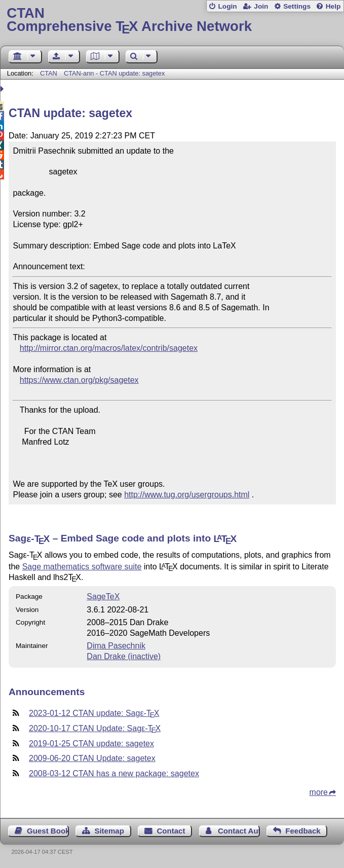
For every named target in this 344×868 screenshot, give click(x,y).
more (319, 792)
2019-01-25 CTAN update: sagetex (91, 744)
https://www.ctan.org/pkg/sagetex (79, 380)
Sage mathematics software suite (82, 567)
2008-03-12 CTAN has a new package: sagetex (114, 773)
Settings (297, 6)
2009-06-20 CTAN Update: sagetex (92, 758)
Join (261, 6)
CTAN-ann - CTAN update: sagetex (114, 73)
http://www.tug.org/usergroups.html (187, 495)
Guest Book (48, 831)
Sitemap (109, 831)
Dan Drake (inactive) (124, 656)
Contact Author (239, 831)
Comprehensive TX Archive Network (172, 20)
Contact (171, 831)
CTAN (49, 73)
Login (227, 6)
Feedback (303, 831)
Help (333, 6)
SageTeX (103, 596)
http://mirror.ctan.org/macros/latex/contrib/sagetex (109, 348)
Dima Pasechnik (116, 646)
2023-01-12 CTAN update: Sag (94, 713)
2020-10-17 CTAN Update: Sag (95, 728)
